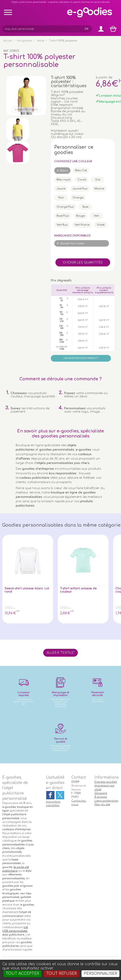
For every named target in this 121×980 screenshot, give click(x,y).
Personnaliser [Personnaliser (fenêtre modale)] (100, 974)
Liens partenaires (106, 801)
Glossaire (101, 793)
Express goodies (106, 782)
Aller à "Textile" (60, 653)
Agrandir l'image (26, 110)
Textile (41, 41)
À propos (101, 797)
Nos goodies (24, 41)
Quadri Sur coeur (72, 244)
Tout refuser (61, 974)
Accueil (8, 41)
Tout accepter (22, 974)
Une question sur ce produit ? (81, 358)
